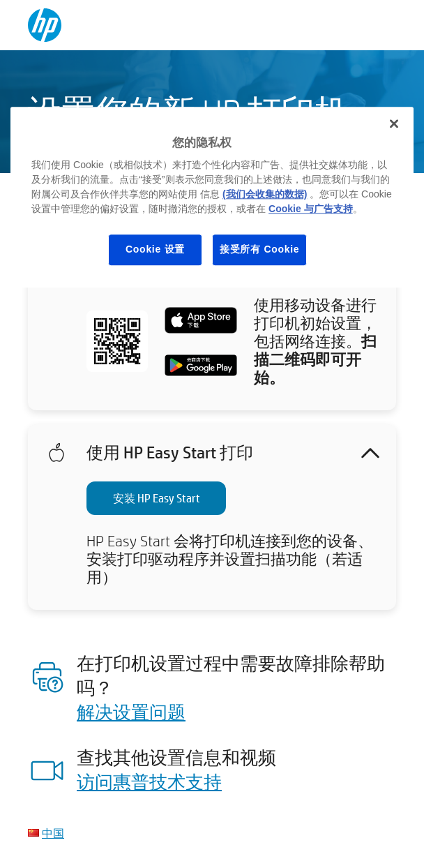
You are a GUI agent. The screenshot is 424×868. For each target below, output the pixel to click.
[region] (212, 197)
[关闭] (394, 124)
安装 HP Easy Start (157, 498)
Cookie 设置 (155, 249)
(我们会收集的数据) (265, 194)
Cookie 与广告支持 (311, 209)
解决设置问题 (131, 712)
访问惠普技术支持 (149, 781)
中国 (53, 833)
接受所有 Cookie (259, 249)
